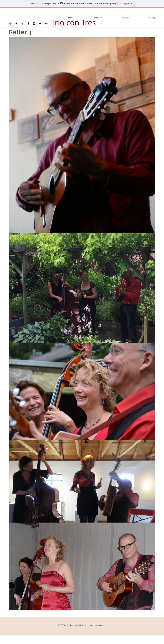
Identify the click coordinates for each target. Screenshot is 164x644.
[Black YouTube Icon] (46, 24)
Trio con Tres (73, 22)
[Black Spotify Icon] (10, 24)
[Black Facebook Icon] (28, 24)
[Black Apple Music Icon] (16, 24)
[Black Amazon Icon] (22, 24)
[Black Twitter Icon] (40, 24)
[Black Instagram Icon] (34, 24)
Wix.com (103, 625)
